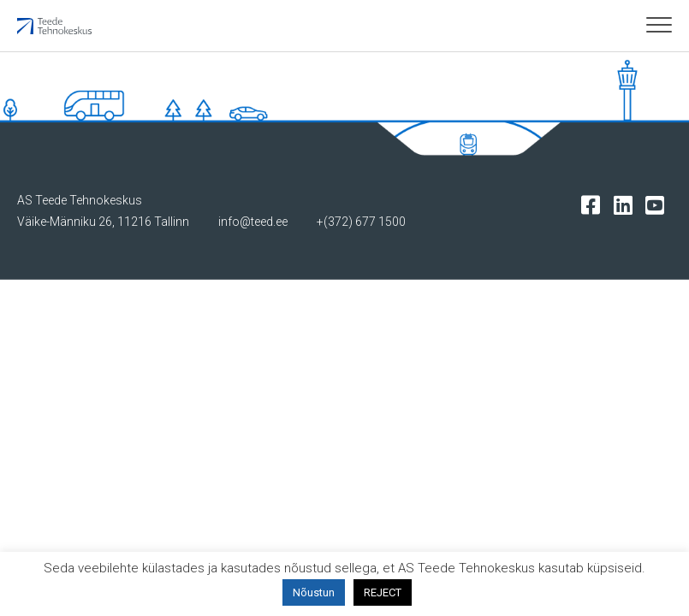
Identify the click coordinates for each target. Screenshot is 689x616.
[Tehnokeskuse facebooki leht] (594, 204)
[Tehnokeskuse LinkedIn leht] (627, 204)
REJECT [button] (383, 592)
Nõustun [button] (314, 592)
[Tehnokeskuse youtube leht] (659, 204)
